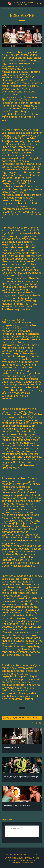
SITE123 (20, 862)
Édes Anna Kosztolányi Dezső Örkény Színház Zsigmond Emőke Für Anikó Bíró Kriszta (21, 718)
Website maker (29, 862)
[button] (3, 3)
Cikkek (12, 9)
